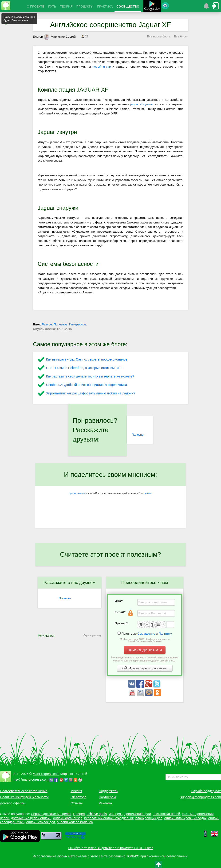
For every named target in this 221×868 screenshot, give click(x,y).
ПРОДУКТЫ (85, 6)
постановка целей (166, 814)
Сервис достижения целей (51, 814)
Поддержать (108, 791)
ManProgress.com (46, 774)
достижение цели (138, 814)
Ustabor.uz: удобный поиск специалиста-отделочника (87, 385)
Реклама (105, 803)
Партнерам (107, 797)
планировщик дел (149, 818)
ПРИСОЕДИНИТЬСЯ (145, 650)
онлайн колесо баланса (75, 822)
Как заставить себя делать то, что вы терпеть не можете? (90, 376)
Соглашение (146, 634)
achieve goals (97, 814)
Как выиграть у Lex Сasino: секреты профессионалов (87, 359)
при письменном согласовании (164, 856)
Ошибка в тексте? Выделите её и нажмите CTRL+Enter (111, 848)
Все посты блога (159, 36)
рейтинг (148, 493)
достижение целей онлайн (31, 818)
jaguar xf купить (141, 104)
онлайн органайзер (68, 818)
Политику (165, 634)
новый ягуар (102, 67)
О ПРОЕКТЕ (36, 6)
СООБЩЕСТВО (128, 6)
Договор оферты (13, 803)
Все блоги (181, 36)
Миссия (76, 791)
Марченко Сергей (60, 37)
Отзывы (77, 803)
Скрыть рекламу (92, 635)
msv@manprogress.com (31, 779)
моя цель (116, 814)
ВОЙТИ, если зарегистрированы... (145, 668)
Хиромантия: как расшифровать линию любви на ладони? (91, 393)
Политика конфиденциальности (24, 797)
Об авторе (78, 797)
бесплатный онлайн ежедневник (109, 818)
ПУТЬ (52, 6)
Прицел (79, 814)
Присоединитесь (78, 493)
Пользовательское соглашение (24, 791)
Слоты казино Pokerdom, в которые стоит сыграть (84, 368)
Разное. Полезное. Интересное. (64, 324)
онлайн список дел (41, 822)
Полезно (137, 435)
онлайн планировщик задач (185, 818)
